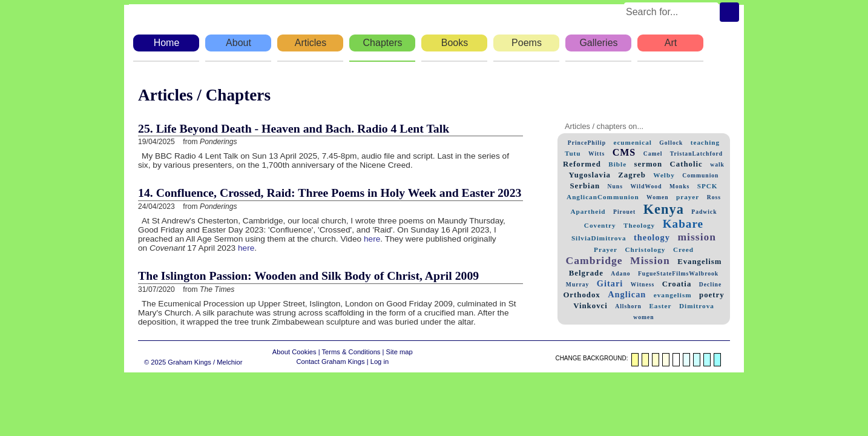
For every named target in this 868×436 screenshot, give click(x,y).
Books (455, 43)
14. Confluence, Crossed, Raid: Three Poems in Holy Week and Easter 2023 (330, 193)
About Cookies (294, 352)
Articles (311, 43)
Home (167, 43)
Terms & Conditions (351, 352)
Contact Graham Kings (330, 362)
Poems (527, 43)
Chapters (383, 43)
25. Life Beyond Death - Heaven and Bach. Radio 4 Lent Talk (294, 128)
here (372, 239)
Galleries (598, 43)
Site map (399, 352)
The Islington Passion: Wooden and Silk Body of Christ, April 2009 (308, 276)
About (238, 43)
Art (671, 43)
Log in (380, 362)
